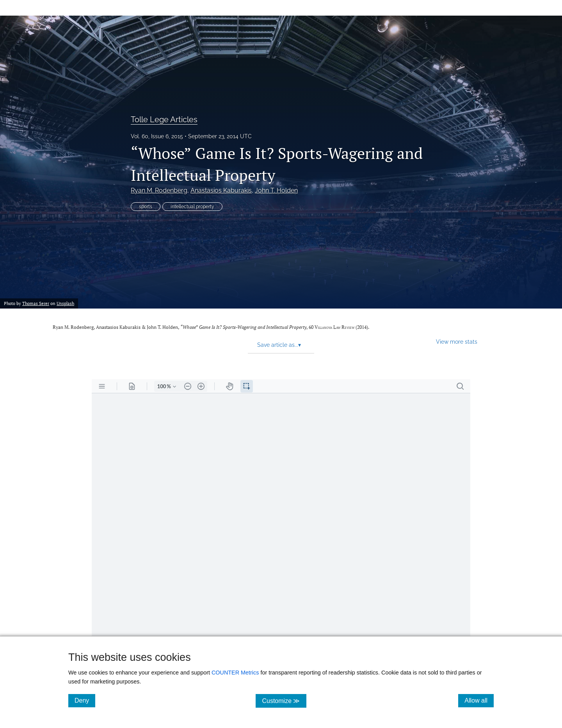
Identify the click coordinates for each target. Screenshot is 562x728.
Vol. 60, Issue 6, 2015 (157, 136)
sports (146, 207)
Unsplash (65, 303)
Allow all (479, 700)
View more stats (457, 342)
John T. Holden (276, 190)
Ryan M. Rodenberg (159, 190)
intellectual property (192, 207)
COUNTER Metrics (235, 673)
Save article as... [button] (279, 345)
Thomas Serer (36, 303)
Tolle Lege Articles (164, 120)
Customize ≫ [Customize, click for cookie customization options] (284, 700)
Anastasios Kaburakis (221, 190)
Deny (85, 700)
